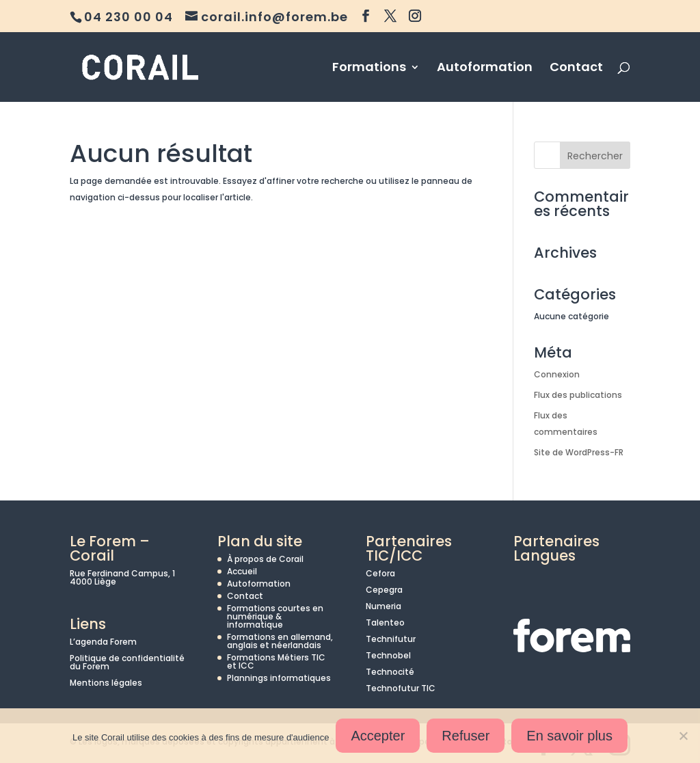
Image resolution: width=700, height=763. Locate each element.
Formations (369, 69)
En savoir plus (569, 736)
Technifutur (391, 639)
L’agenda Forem (103, 642)
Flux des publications (578, 395)
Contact (576, 69)
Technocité (390, 672)
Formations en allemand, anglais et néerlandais (280, 641)
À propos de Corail (265, 559)
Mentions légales (106, 683)
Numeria (383, 606)
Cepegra (384, 590)
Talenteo (385, 623)
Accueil (242, 571)
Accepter (378, 736)
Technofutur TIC (401, 688)
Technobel (388, 655)
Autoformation (485, 69)
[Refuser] (683, 736)
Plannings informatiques (279, 678)
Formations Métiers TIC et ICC (276, 661)
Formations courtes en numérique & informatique (275, 616)
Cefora (380, 573)
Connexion (557, 374)
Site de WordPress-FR (579, 452)
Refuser (466, 736)
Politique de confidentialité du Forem (127, 662)
